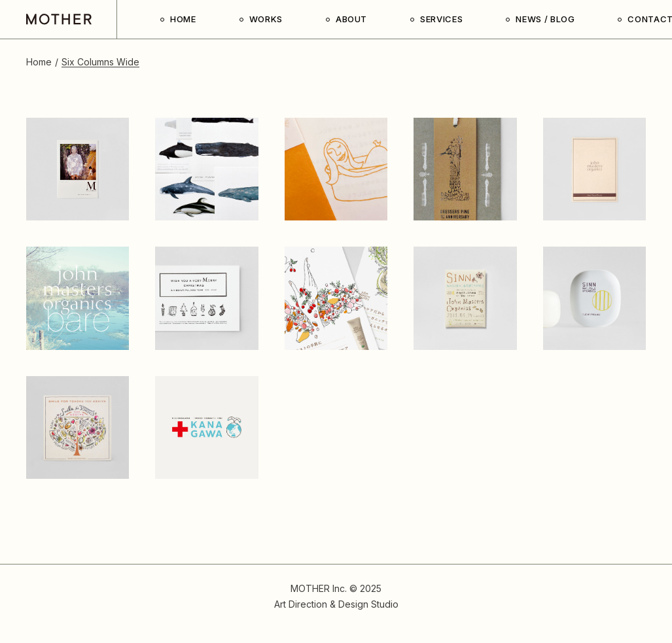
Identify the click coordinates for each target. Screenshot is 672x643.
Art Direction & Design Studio (336, 604)
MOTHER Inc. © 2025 (336, 588)
